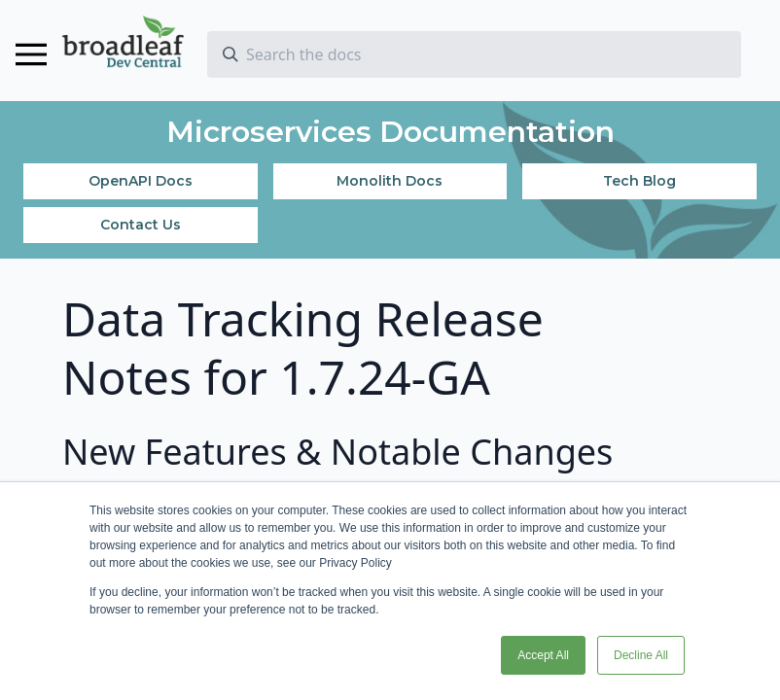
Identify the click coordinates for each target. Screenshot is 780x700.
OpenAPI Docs (141, 181)
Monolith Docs (390, 181)
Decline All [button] (641, 655)
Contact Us (141, 225)
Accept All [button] (543, 655)
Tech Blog (639, 181)
